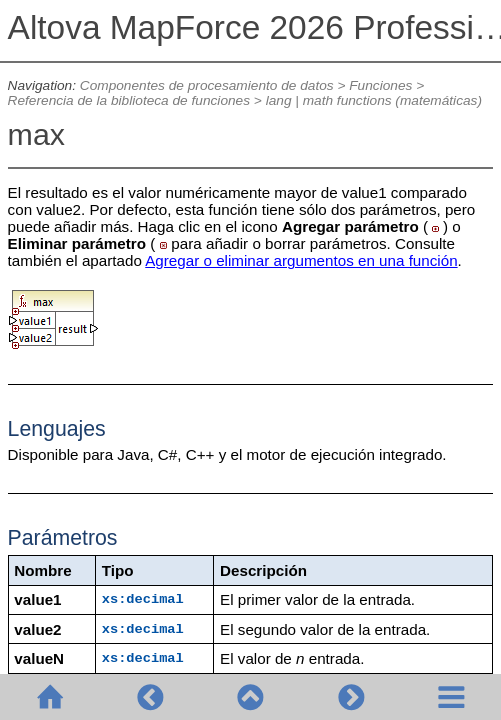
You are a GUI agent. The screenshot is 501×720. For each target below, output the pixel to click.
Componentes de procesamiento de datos (207, 85)
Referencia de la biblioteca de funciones (129, 100)
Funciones (380, 85)
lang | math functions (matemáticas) (374, 100)
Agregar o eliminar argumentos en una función (301, 260)
